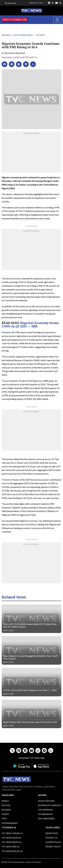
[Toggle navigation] (57, 20)
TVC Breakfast (45, 814)
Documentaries (46, 819)
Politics (6, 805)
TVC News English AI (12, 851)
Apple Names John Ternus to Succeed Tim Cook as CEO (30, 722)
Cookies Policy (53, 842)
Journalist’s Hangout (50, 805)
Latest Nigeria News (23, 35)
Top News (40, 35)
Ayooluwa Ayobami (15, 53)
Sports (5, 814)
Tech (4, 819)
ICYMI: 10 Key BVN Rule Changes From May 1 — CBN (30, 690)
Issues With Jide (46, 801)
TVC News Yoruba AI (12, 833)
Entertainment (10, 823)
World (5, 801)
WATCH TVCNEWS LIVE (15, 20)
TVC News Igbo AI (11, 847)
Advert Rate (12, 3)
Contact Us (51, 838)
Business (6, 35)
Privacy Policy (53, 847)
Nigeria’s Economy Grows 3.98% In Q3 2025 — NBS (30, 325)
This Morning (45, 810)
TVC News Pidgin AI (12, 842)
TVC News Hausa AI (11, 838)
